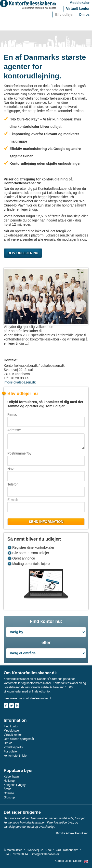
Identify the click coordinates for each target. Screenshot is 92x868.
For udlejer (11, 751)
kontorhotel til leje (15, 756)
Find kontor (11, 726)
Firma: (12, 414)
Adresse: (14, 430)
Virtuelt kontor (78, 9)
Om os (84, 15)
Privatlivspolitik (13, 747)
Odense (9, 793)
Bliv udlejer (64, 15)
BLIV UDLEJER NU (23, 253)
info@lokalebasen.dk (20, 382)
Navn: (12, 469)
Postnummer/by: (20, 453)
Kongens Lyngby (15, 785)
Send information (46, 522)
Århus (7, 789)
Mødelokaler (79, 3)
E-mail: (13, 500)
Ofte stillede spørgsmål (19, 739)
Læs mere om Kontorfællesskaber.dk (28, 698)
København (11, 777)
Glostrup (9, 797)
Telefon (13, 484)
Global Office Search (69, 861)
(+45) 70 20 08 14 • (18, 854)
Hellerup (9, 781)
